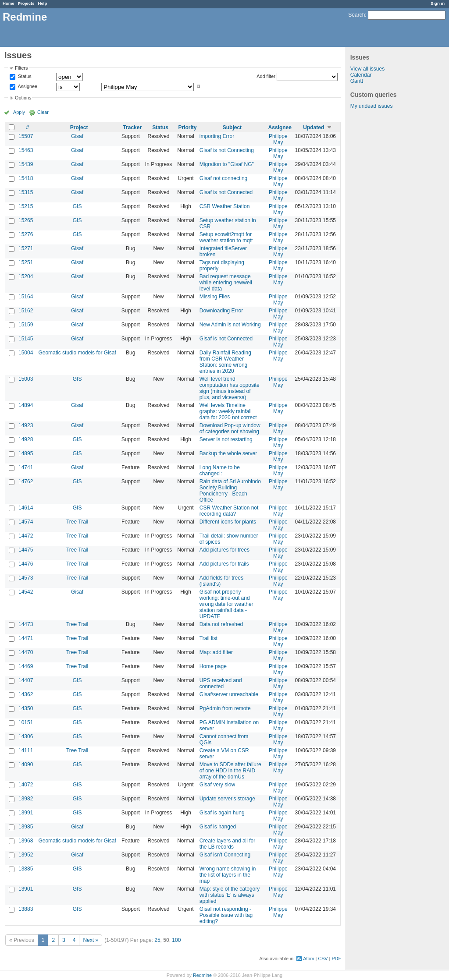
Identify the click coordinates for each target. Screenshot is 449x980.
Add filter (266, 76)
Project (79, 127)
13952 (26, 855)
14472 (26, 536)
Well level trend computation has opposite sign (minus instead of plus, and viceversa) (230, 388)
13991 (26, 813)
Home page (213, 666)
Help (43, 3)
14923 (26, 425)
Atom (308, 959)
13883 (26, 909)
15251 (26, 262)
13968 (26, 841)
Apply (19, 112)
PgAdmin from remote (225, 708)
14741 (26, 467)
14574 (26, 522)
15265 (26, 220)
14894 (26, 405)
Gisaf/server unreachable (229, 694)
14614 (26, 508)
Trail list (208, 638)
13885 (26, 869)
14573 (26, 578)
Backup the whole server (228, 453)
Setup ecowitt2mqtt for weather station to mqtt (226, 237)
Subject (232, 127)
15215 (26, 206)
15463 (26, 150)
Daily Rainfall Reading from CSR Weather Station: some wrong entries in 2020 (225, 362)
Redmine (202, 975)
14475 (26, 550)
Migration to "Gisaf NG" (227, 164)
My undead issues (372, 106)
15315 (26, 192)
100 (176, 940)
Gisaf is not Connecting (227, 150)
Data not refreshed (221, 624)
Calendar (361, 75)
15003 (26, 379)
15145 (26, 339)
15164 (26, 297)
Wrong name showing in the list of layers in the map (228, 875)
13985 (26, 827)
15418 (26, 178)
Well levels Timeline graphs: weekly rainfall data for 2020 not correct (228, 411)
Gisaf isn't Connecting (225, 855)
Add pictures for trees (224, 550)
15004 (26, 353)
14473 (26, 624)
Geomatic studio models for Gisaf (77, 353)
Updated (314, 127)
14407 (26, 680)
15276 (26, 234)
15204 (26, 276)
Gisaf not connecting (223, 178)
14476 (26, 564)
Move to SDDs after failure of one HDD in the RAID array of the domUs (230, 771)
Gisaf (77, 136)
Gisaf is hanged (218, 827)
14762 (26, 481)
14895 (26, 453)
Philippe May (278, 139)
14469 (26, 666)
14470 (26, 652)
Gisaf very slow (217, 785)
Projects (26, 3)
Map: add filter (216, 652)
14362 (26, 694)
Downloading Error (221, 311)
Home (9, 3)
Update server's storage (227, 799)
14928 (26, 439)
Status (24, 77)
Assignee (27, 86)
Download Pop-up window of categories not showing (230, 428)
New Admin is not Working (230, 325)
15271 (26, 248)
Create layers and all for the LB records (227, 844)
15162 (26, 311)
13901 (26, 889)
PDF (336, 959)
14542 (26, 592)
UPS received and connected (221, 683)
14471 (26, 638)
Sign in (438, 3)
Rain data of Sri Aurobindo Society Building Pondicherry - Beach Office (230, 491)
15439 (26, 164)
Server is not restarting (226, 439)
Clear (43, 112)
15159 (26, 325)
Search (356, 15)
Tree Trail (77, 522)
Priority (188, 127)
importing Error (217, 136)
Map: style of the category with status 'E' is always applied (230, 895)
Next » (91, 940)
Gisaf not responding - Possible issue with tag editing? (226, 915)
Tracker (132, 127)
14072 (26, 785)
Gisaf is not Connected (226, 192)
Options (23, 98)
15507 (26, 136)
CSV (323, 959)
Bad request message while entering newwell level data (226, 283)
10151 (26, 722)
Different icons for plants (228, 522)
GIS (77, 206)
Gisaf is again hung (222, 813)
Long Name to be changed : (220, 471)
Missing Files (215, 297)
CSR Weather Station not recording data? (229, 511)
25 (157, 940)
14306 (26, 736)
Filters (21, 68)
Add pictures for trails (224, 564)
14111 (26, 750)
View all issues (367, 69)
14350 (26, 708)
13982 (26, 799)
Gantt (357, 81)
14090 (26, 764)
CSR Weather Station (225, 206)
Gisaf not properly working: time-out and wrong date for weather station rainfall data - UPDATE (226, 604)
